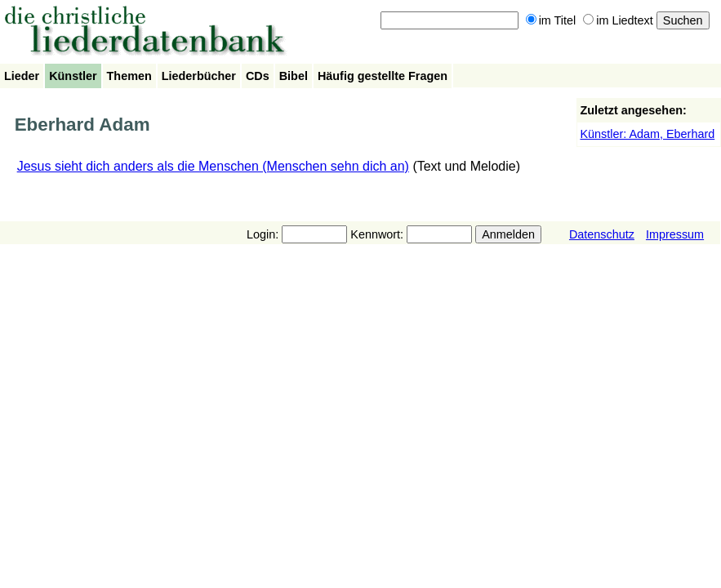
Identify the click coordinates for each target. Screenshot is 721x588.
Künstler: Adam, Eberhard (647, 134)
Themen (129, 76)
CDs (258, 76)
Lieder (22, 76)
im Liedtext (618, 20)
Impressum (675, 234)
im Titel (551, 20)
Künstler (73, 76)
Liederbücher (199, 76)
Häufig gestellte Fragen (383, 76)
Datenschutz (602, 234)
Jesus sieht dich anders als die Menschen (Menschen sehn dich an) (213, 166)
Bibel (294, 76)
